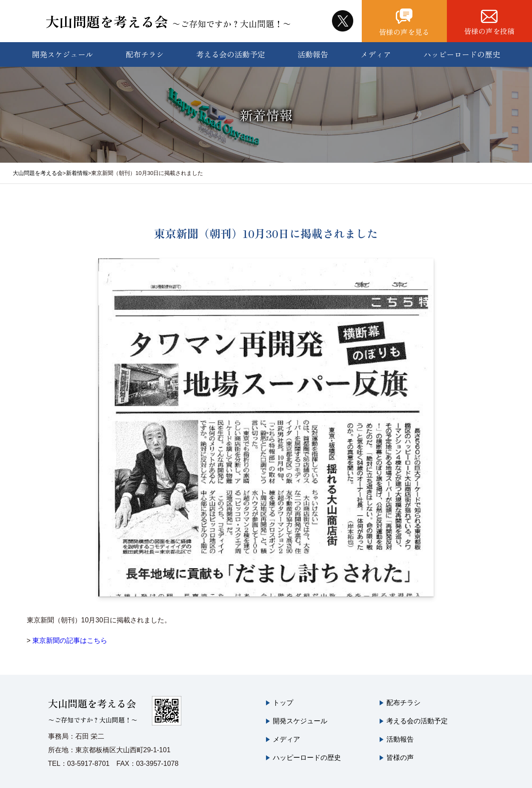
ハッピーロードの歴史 (462, 50)
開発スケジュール (63, 50)
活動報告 (313, 50)
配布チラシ (145, 50)
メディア (376, 50)
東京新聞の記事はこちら (70, 637)
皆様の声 (400, 754)
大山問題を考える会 (169, 19)
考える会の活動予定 (231, 50)
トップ (283, 699)
